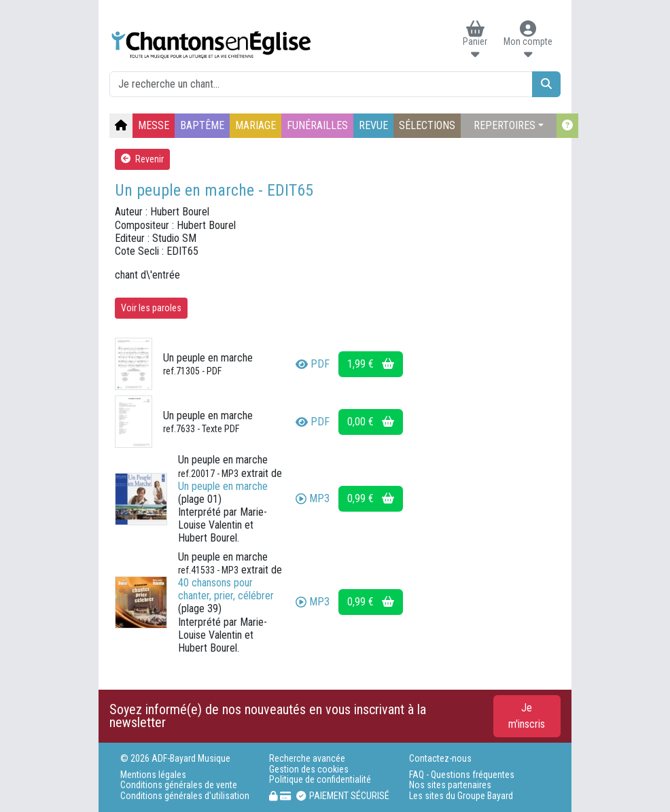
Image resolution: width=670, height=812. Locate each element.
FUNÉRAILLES (317, 125)
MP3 (313, 498)
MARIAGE (255, 125)
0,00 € (371, 422)
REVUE (373, 125)
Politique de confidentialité (320, 780)
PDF (313, 364)
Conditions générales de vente (179, 785)
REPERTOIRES (505, 125)
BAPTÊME (202, 125)
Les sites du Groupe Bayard (461, 796)
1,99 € (371, 364)
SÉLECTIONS (427, 125)
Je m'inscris (527, 716)
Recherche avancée (307, 759)
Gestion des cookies (309, 770)
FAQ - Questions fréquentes (462, 775)
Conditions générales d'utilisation (185, 796)
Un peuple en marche (223, 486)
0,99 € (371, 498)
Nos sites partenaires (450, 785)
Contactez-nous (440, 759)
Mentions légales (153, 775)
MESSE (154, 125)
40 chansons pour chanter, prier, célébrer (226, 589)
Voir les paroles (151, 308)
